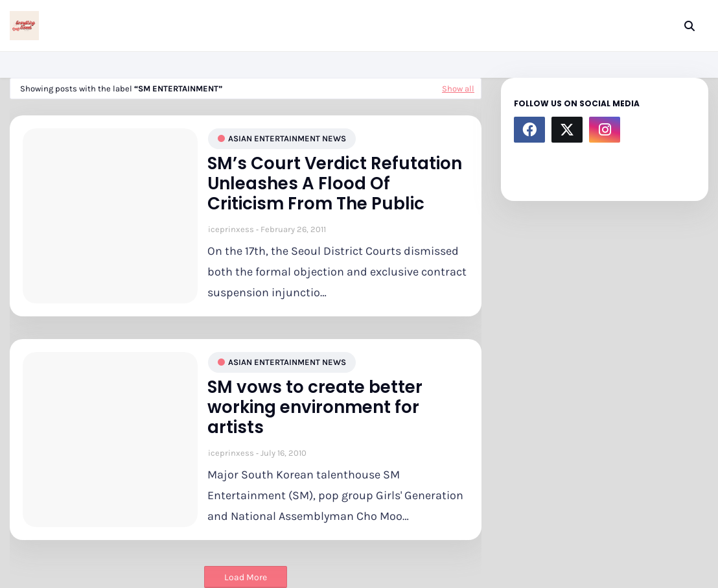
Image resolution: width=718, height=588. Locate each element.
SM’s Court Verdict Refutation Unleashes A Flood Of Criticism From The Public (335, 184)
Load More (246, 577)
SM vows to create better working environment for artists (315, 408)
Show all (458, 88)
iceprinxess (231, 229)
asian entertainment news (287, 138)
